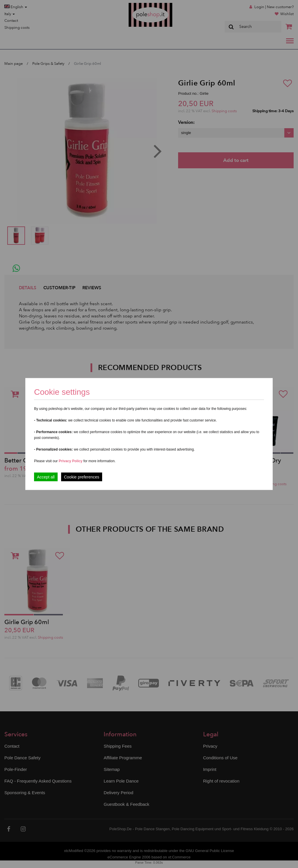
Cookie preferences (82, 477)
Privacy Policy (71, 461)
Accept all (46, 477)
